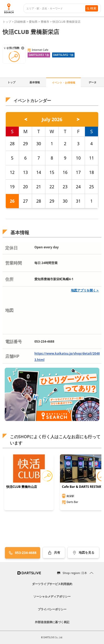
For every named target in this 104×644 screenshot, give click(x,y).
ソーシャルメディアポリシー (52, 596)
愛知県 (33, 22)
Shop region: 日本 (75, 573)
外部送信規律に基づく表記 (52, 622)
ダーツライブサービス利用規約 (52, 584)
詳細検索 (20, 22)
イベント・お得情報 (64, 83)
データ (93, 82)
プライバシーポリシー (52, 609)
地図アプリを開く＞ (85, 290)
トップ (7, 22)
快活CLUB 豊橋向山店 (22, 487)
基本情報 (35, 82)
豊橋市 (45, 22)
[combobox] (56, 8)
